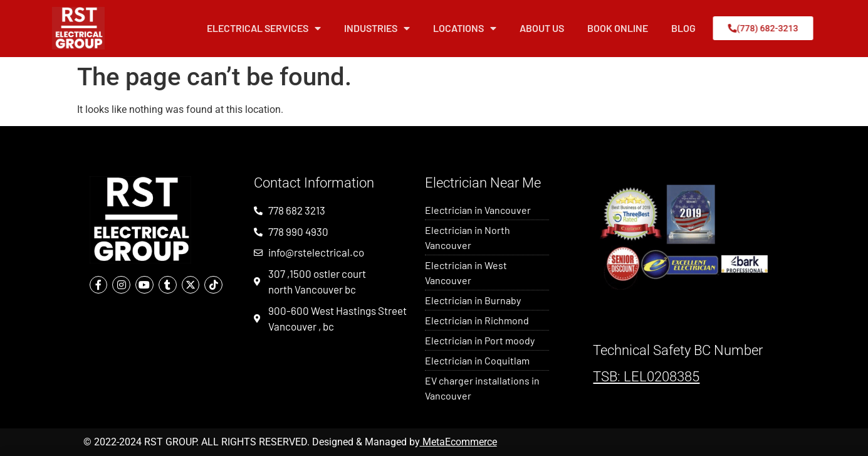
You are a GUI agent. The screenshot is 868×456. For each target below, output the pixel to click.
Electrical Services (264, 28)
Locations (465, 28)
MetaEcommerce (460, 442)
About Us (542, 28)
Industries (377, 28)
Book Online (618, 28)
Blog (683, 28)
